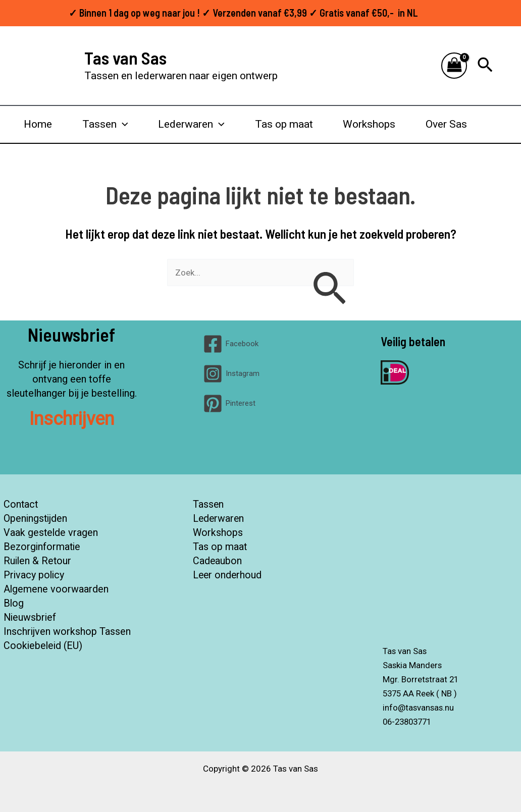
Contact (21, 505)
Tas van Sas (125, 58)
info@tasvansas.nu (419, 708)
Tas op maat (284, 124)
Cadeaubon (218, 561)
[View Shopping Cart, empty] (454, 66)
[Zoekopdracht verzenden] (329, 290)
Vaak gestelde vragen (51, 533)
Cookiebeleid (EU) (43, 646)
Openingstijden (36, 519)
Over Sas (446, 124)
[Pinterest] (229, 403)
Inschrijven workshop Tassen (67, 632)
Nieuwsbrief (30, 618)
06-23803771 (409, 722)
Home (38, 124)
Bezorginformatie (42, 547)
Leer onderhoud (228, 575)
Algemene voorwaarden (56, 589)
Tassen (105, 124)
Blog (13, 604)
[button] (485, 66)
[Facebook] (231, 344)
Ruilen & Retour (38, 561)
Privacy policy (34, 575)
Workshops (369, 124)
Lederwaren (191, 124)
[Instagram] (231, 374)
